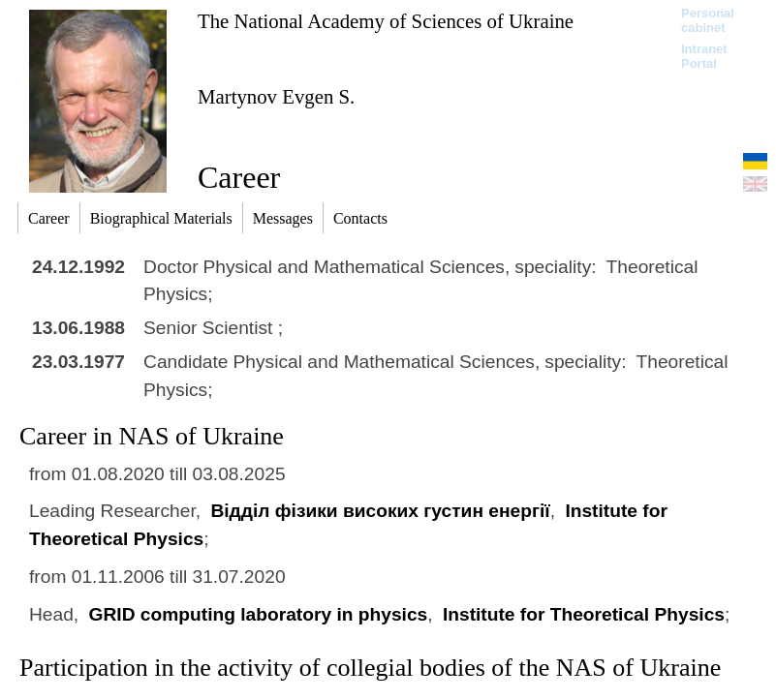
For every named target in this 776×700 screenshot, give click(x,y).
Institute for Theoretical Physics (584, 614)
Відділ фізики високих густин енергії (380, 511)
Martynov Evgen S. (276, 96)
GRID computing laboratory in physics (259, 614)
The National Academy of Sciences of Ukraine (386, 21)
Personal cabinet (708, 20)
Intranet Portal (704, 56)
